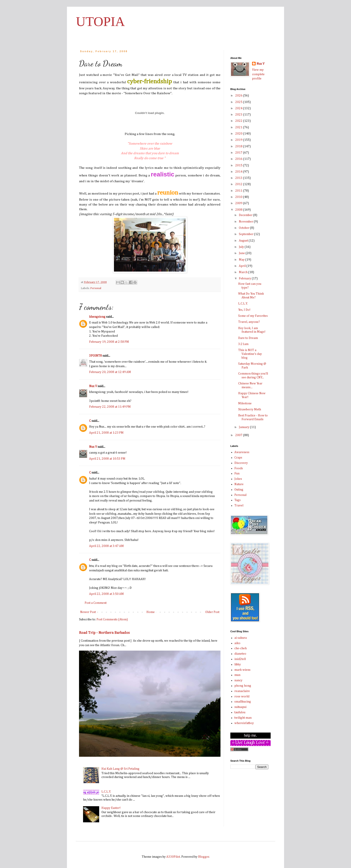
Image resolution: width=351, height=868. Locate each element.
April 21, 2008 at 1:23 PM (106, 433)
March (244, 272)
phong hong (243, 686)
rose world (242, 697)
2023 (239, 115)
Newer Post (88, 612)
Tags (238, 500)
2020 (239, 134)
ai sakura (241, 638)
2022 (239, 121)
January (244, 427)
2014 (239, 172)
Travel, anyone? (249, 322)
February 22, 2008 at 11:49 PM (110, 407)
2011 (239, 191)
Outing (239, 490)
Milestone (245, 403)
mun (237, 675)
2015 (239, 165)
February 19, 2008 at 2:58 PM (109, 342)
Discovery (241, 463)
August (244, 241)
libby (238, 664)
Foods (239, 468)
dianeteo (240, 654)
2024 (239, 108)
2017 (239, 153)
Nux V (93, 386)
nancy (238, 680)
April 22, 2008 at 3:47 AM (106, 546)
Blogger (204, 857)
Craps (238, 458)
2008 (239, 210)
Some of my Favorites (253, 316)
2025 (239, 102)
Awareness (242, 452)
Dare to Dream (248, 338)
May (242, 260)
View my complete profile (258, 74)
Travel (239, 506)
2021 (239, 127)
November (246, 222)
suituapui (240, 707)
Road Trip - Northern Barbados (104, 633)
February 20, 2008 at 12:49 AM (110, 372)
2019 (239, 140)
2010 (239, 197)
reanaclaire (242, 691)
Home (151, 612)
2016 (239, 159)
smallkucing (243, 702)
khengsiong (97, 317)
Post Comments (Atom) (112, 619)
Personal (96, 288)
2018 (239, 146)
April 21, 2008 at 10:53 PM (107, 459)
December (246, 215)
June (242, 253)
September (246, 234)
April (243, 266)
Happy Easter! (111, 808)
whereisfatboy (244, 723)
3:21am (243, 344)
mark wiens (242, 670)
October (244, 228)
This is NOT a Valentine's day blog (250, 354)
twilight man (243, 718)
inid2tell (240, 659)
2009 (239, 203)
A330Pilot (173, 857)
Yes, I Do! (244, 310)
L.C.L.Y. (106, 792)
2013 (239, 178)
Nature (239, 484)
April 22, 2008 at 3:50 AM (106, 594)
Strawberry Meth (250, 409)
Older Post (212, 612)
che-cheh (241, 648)
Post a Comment (96, 603)
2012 (239, 184)
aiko (237, 643)
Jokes (238, 479)
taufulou (240, 712)
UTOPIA (100, 21)
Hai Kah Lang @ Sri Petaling (120, 769)
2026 (239, 96)
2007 (239, 435)
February (245, 279)
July (242, 247)
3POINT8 (95, 356)
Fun (237, 474)
